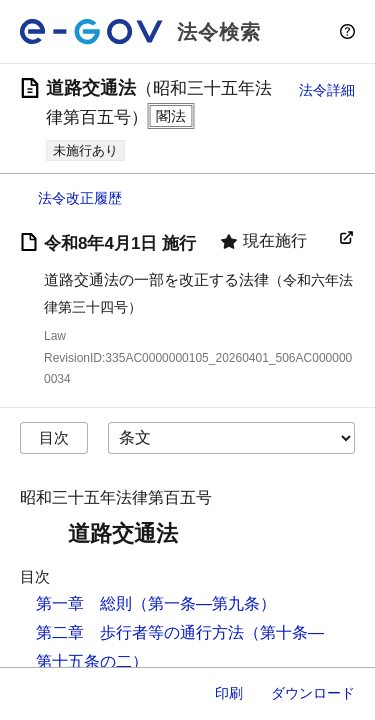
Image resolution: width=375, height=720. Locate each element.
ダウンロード (313, 693)
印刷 (229, 693)
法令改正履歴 (80, 198)
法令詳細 (327, 90)
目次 (54, 437)
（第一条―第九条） (204, 603)
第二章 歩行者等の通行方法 (140, 632)
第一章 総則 (84, 603)
